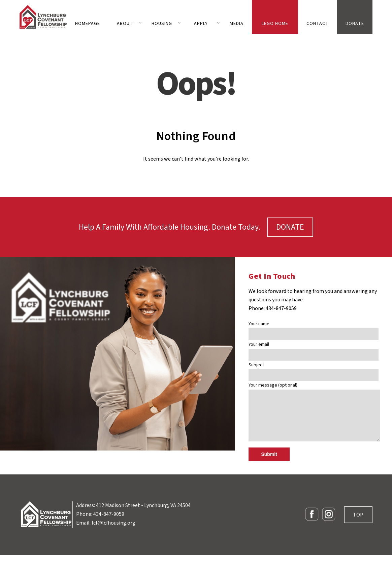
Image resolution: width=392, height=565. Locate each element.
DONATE (290, 227)
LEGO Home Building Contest (275, 27)
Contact (318, 24)
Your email (314, 350)
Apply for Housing (201, 27)
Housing (162, 24)
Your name (314, 329)
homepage (88, 24)
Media (237, 24)
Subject (314, 370)
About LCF (125, 27)
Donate (355, 24)
